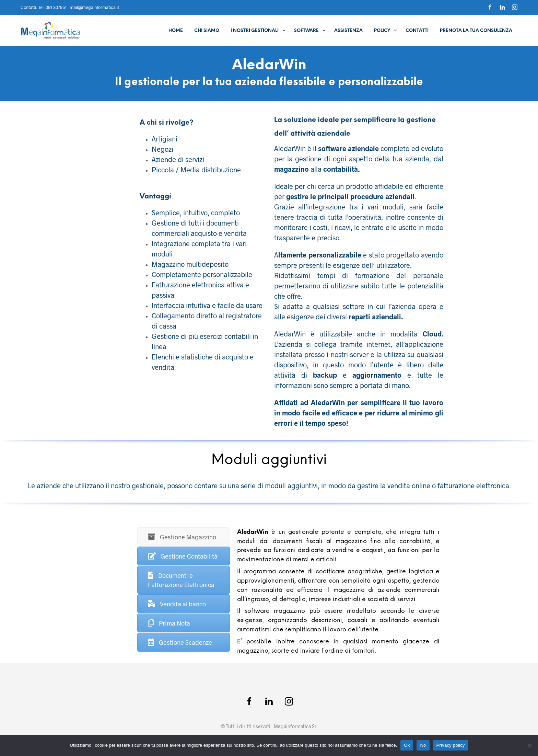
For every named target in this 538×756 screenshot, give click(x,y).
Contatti (417, 31)
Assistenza (348, 31)
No (423, 745)
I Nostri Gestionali (255, 31)
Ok (407, 745)
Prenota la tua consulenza (476, 31)
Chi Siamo (207, 31)
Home (176, 31)
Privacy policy (451, 745)
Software (306, 31)
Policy (382, 31)
